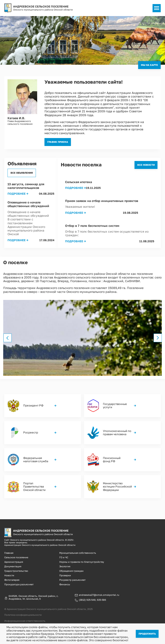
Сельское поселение (16, 557)
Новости (9, 575)
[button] (82, 338)
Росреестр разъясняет (72, 580)
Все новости (146, 165)
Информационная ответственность (25, 621)
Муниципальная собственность (78, 553)
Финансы (65, 584)
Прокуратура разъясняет (19, 584)
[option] (82, 338)
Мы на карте (149, 65)
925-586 (102, 600)
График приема (58, 142)
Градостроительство (16, 571)
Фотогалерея (12, 580)
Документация (13, 566)
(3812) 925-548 (87, 600)
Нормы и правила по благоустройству (82, 562)
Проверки (65, 575)
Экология (65, 566)
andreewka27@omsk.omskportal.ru (99, 595)
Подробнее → (18, 194)
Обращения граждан (71, 571)
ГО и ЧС (64, 557)
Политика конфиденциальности (23, 615)
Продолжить (147, 634)
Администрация (14, 562)
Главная (9, 553)
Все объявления (22, 173)
